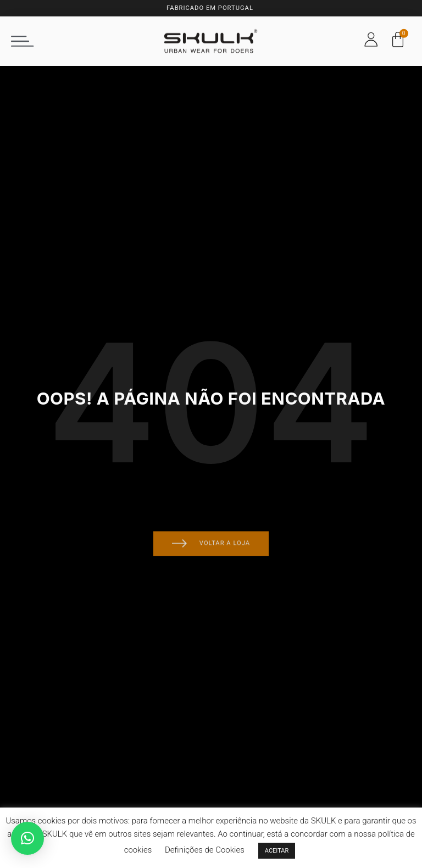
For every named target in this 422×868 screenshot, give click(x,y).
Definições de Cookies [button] (205, 850)
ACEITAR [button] (277, 851)
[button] (23, 36)
